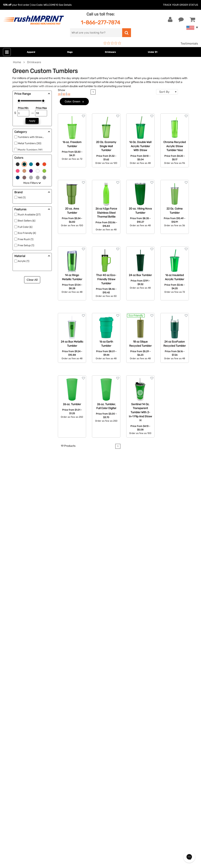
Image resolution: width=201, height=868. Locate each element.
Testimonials (189, 44)
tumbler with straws (41, 86)
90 (64, 94)
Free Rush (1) (26, 239)
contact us (172, 519)
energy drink (59, 526)
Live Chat (15, 686)
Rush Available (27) (29, 215)
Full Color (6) (25, 227)
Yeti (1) (22, 197)
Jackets (76, 686)
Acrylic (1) (24, 261)
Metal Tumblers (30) (30, 143)
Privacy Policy (146, 716)
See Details (65, 5)
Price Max (41, 108)
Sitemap (141, 728)
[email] (32, 759)
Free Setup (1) (26, 245)
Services (142, 692)
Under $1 (153, 52)
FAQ (139, 698)
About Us (142, 680)
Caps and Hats (81, 734)
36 (59, 94)
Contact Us (16, 680)
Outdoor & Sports (83, 710)
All (69, 94)
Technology (79, 704)
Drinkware (110, 52)
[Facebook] (9, 792)
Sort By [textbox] (164, 92)
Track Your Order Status (181, 5)
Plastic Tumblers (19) (30, 150)
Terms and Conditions (151, 710)
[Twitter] (15, 792)
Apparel (31, 52)
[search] (96, 33)
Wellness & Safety (83, 716)
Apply (32, 121)
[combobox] (167, 92)
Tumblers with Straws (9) (33, 137)
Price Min (23, 108)
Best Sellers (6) (27, 221)
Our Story (142, 686)
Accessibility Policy (149, 722)
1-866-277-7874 (100, 22)
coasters (15, 535)
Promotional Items (84, 722)
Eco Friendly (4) (27, 233)
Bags (70, 52)
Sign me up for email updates (30, 767)
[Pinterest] (27, 792)
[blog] (21, 792)
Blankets (77, 728)
